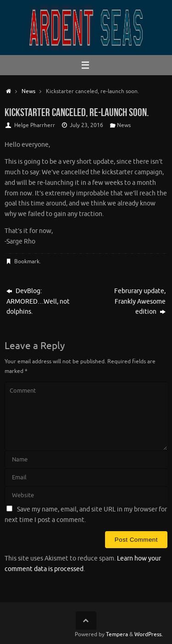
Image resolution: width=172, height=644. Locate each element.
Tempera (117, 634)
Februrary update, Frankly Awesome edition (140, 302)
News (28, 91)
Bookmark (27, 261)
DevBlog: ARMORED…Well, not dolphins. (38, 302)
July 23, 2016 (86, 125)
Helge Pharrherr (35, 125)
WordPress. (149, 634)
